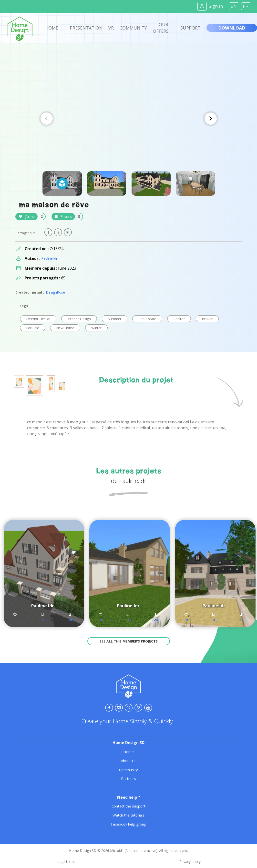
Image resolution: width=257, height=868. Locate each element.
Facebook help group (129, 824)
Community (133, 28)
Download (232, 28)
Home (52, 28)
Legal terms (66, 862)
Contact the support (128, 806)
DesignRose (55, 292)
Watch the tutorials (128, 815)
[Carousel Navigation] (129, 119)
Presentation (86, 28)
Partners (128, 778)
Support (190, 28)
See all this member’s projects (129, 641)
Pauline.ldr (49, 258)
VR (111, 28)
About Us (129, 761)
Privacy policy (190, 862)
